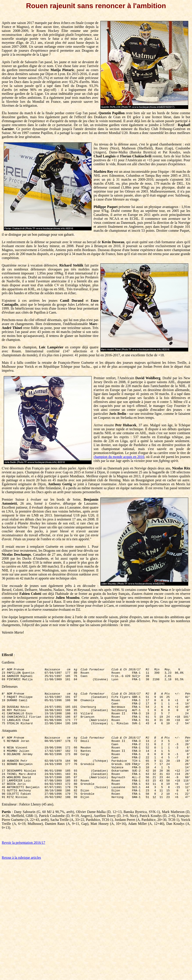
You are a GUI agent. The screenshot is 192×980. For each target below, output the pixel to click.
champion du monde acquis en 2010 (119, 457)
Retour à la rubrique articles (21, 879)
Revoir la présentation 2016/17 (24, 864)
